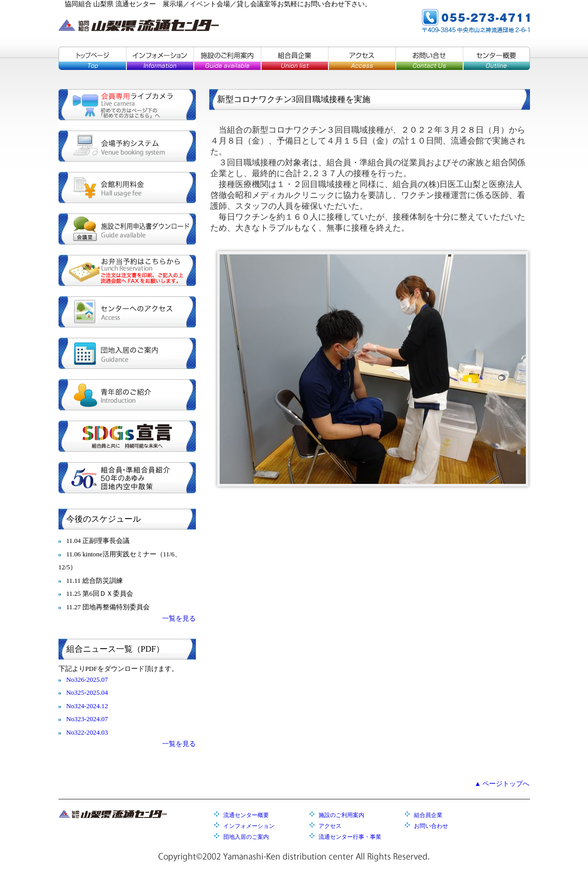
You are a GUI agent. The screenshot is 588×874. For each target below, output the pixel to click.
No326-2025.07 (87, 680)
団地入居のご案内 (127, 353)
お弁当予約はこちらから (127, 270)
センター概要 (496, 58)
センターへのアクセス (127, 312)
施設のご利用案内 (227, 58)
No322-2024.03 (87, 733)
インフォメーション (160, 58)
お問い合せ (429, 58)
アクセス (362, 58)
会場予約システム (127, 146)
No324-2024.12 (87, 706)
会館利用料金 (127, 188)
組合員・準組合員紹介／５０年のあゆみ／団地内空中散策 (127, 478)
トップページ (92, 58)
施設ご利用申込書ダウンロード (127, 229)
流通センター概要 (246, 815)
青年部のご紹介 (127, 395)
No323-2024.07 (87, 719)
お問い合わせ (431, 826)
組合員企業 (294, 58)
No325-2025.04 (87, 693)
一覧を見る (179, 619)
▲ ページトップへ (502, 784)
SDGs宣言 (127, 436)
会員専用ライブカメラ (127, 105)
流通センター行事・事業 (350, 837)
